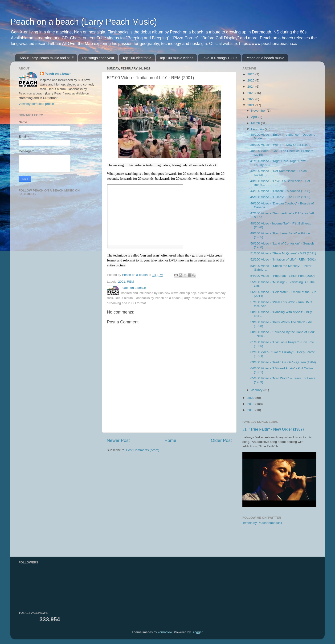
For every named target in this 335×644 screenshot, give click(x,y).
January (257, 390)
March (256, 123)
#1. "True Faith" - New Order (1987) (273, 429)
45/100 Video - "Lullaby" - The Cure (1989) (280, 197)
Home (170, 440)
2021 (251, 105)
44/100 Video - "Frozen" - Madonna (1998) (280, 191)
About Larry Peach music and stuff (47, 58)
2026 (251, 74)
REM (131, 282)
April (255, 117)
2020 (251, 398)
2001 (122, 282)
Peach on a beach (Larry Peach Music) (84, 22)
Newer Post (118, 440)
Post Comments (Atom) (143, 450)
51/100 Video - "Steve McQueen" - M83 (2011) (283, 253)
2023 (251, 93)
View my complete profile (36, 104)
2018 (251, 410)
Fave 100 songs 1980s (219, 58)
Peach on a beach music (265, 58)
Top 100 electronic (137, 58)
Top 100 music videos (176, 58)
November (259, 111)
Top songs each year (98, 58)
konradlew (165, 632)
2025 (251, 80)
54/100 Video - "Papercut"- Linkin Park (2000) (283, 276)
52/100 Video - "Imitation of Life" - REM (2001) (283, 259)
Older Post (221, 440)
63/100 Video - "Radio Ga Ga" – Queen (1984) (283, 362)
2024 (251, 87)
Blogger (197, 632)
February (258, 129)
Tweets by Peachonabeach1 (262, 523)
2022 (251, 99)
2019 (251, 404)
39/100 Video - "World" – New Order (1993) (281, 145)
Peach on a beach (58, 74)
